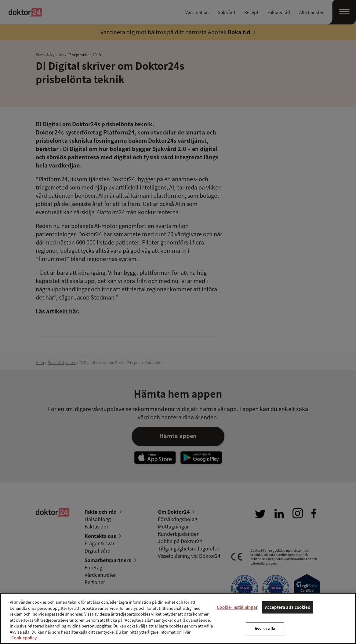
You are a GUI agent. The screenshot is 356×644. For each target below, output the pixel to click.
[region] (178, 618)
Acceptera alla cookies (287, 607)
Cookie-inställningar (237, 607)
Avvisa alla (265, 629)
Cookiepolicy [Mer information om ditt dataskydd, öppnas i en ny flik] (24, 638)
